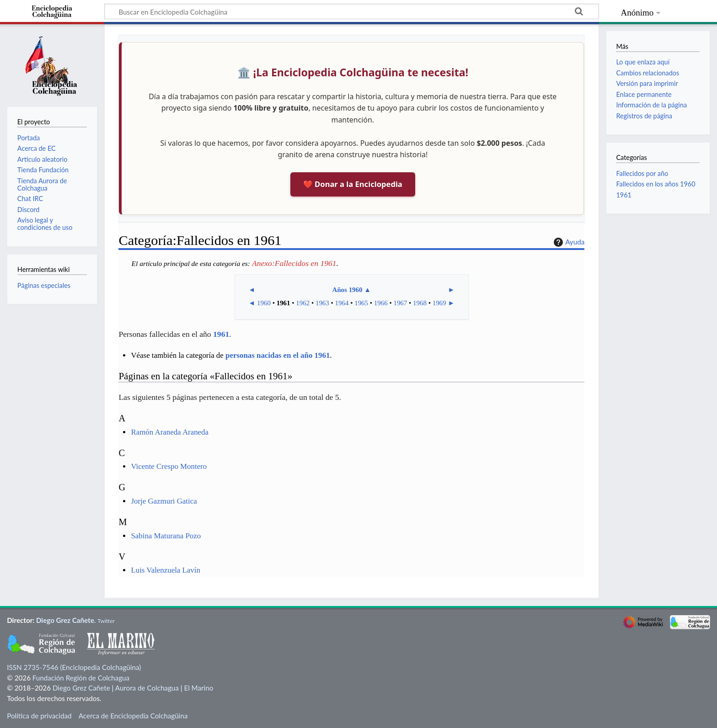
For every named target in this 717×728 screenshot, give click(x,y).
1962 (303, 303)
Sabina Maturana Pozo (166, 536)
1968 (420, 303)
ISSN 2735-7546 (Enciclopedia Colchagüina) (74, 667)
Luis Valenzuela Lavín (166, 570)
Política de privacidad (39, 716)
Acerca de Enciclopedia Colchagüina (133, 716)
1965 (361, 303)
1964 (342, 303)
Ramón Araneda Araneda (170, 432)
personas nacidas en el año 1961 (278, 355)
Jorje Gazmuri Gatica (164, 501)
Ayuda (568, 242)
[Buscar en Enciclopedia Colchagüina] (352, 11)
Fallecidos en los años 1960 (655, 184)
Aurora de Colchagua (147, 688)
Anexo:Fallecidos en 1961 (294, 263)
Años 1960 (347, 290)
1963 (322, 303)
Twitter (106, 621)
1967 (400, 303)
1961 (284, 303)
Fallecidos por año (642, 173)
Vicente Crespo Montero (169, 466)
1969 (439, 303)
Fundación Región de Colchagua (81, 678)
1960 (264, 303)
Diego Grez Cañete (65, 620)
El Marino (198, 688)
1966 (381, 303)
